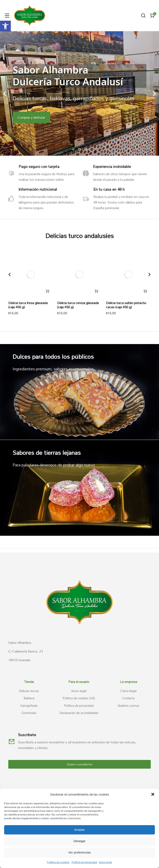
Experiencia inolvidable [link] (113, 166)
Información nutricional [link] (38, 189)
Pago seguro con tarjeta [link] (39, 166)
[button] (153, 794)
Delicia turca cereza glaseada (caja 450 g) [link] (78, 305)
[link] (5, 26)
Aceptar (79, 830)
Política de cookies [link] (58, 862)
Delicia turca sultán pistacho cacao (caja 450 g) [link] (126, 305)
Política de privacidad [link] (84, 862)
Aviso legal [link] (105, 862)
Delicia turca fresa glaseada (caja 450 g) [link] (28, 305)
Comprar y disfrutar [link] (31, 117)
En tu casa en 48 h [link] (110, 189)
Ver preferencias (79, 852)
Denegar (79, 841)
